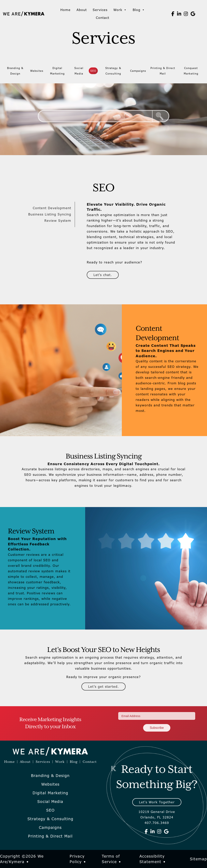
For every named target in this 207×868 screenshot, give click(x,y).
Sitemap (198, 859)
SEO (93, 71)
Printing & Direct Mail (163, 71)
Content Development (52, 208)
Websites (37, 71)
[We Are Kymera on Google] (193, 14)
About (82, 10)
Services (100, 10)
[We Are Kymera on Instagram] (186, 14)
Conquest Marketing (191, 71)
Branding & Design (15, 71)
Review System (58, 221)
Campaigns (138, 71)
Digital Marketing (57, 71)
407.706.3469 (157, 823)
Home (65, 10)
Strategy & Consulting (113, 71)
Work (120, 10)
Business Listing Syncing (50, 214)
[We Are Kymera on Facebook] (173, 14)
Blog (139, 10)
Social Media (79, 71)
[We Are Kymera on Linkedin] (179, 14)
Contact (103, 18)
